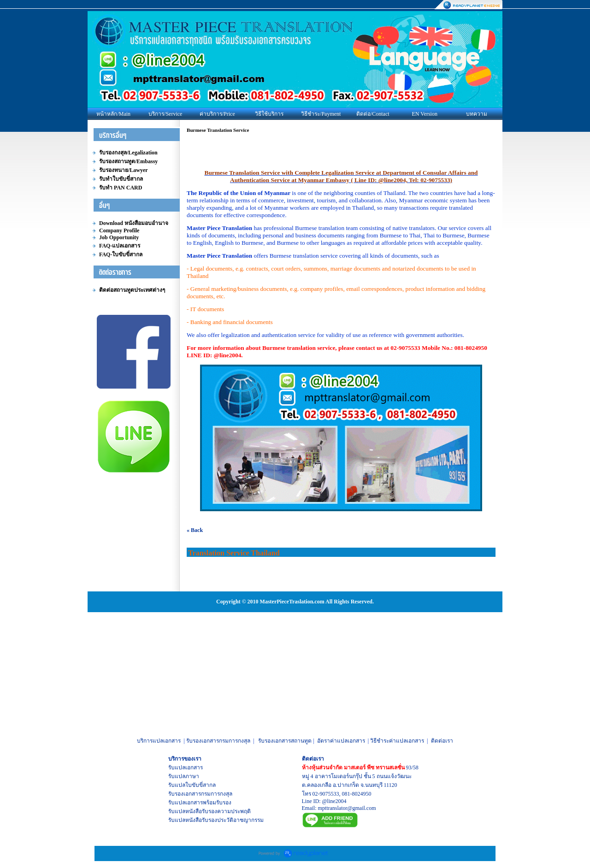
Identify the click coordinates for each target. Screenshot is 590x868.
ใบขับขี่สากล (201, 785)
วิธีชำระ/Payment (321, 114)
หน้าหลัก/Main (113, 114)
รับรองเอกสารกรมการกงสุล (218, 741)
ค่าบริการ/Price (217, 114)
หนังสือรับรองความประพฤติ (218, 811)
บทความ (477, 114)
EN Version (425, 114)
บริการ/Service (165, 114)
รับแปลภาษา (184, 776)
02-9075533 (326, 794)
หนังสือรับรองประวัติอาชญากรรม (224, 820)
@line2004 (334, 801)
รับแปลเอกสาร (186, 768)
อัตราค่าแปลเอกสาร (341, 741)
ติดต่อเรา (442, 741)
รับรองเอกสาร (185, 794)
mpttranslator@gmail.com (347, 808)
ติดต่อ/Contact (373, 114)
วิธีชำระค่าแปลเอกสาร (397, 741)
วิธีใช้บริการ (269, 114)
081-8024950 (357, 794)
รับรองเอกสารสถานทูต (285, 741)
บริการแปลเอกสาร (159, 741)
